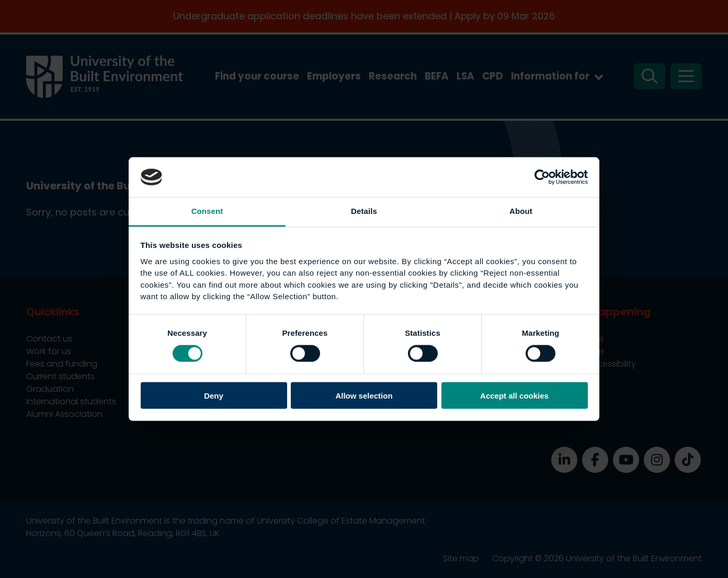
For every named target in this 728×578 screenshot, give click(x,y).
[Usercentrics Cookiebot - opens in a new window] (542, 177)
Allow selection (364, 395)
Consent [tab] (207, 211)
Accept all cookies (514, 395)
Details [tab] (364, 211)
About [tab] (521, 211)
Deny (214, 395)
